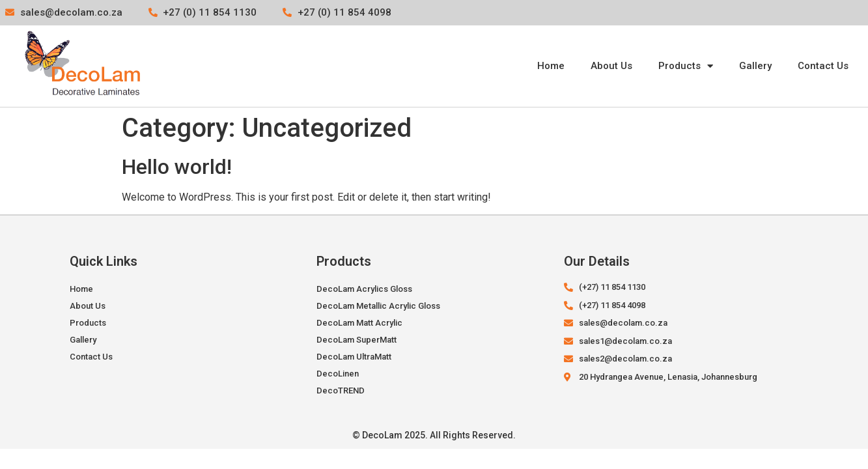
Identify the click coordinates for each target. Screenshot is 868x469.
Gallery (755, 66)
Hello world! (177, 167)
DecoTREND (341, 391)
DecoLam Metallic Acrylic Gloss (378, 306)
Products (686, 66)
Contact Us (823, 66)
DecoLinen (338, 374)
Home (551, 66)
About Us (611, 66)
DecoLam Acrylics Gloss (364, 289)
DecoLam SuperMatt (357, 340)
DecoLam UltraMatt (354, 357)
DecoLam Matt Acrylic (359, 323)
